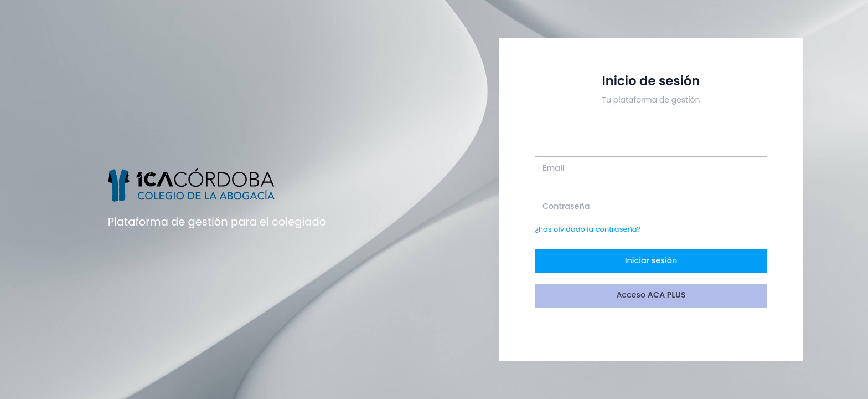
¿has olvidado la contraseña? (588, 229)
